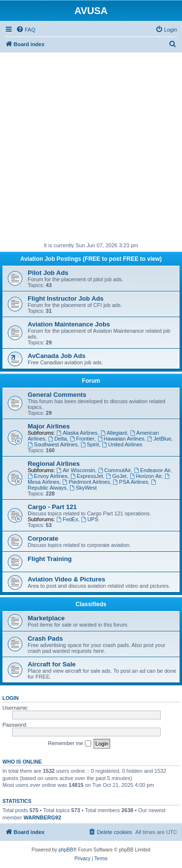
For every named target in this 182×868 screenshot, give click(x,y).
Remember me (70, 744)
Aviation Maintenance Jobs (69, 324)
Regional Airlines (54, 464)
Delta (58, 439)
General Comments (57, 395)
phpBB (66, 850)
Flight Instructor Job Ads (66, 298)
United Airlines (122, 444)
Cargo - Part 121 (52, 507)
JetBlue (159, 439)
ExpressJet (87, 476)
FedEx (67, 519)
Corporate (43, 538)
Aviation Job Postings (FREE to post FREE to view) (91, 259)
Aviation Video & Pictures (66, 579)
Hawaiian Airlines (121, 439)
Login (10, 698)
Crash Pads (45, 638)
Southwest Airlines (53, 444)
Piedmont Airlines (86, 482)
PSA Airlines (131, 482)
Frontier (82, 439)
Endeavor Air (152, 470)
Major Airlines (49, 426)
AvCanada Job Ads (57, 356)
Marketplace (46, 618)
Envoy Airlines (48, 476)
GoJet (116, 476)
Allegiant (114, 433)
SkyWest (83, 488)
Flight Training (50, 559)
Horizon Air (146, 476)
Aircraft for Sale (52, 664)
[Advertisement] (91, 144)
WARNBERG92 (42, 817)
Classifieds (91, 604)
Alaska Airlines (77, 433)
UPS (90, 519)
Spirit (90, 444)
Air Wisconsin (75, 470)
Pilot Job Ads (48, 273)
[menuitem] (26, 30)
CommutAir (115, 470)
